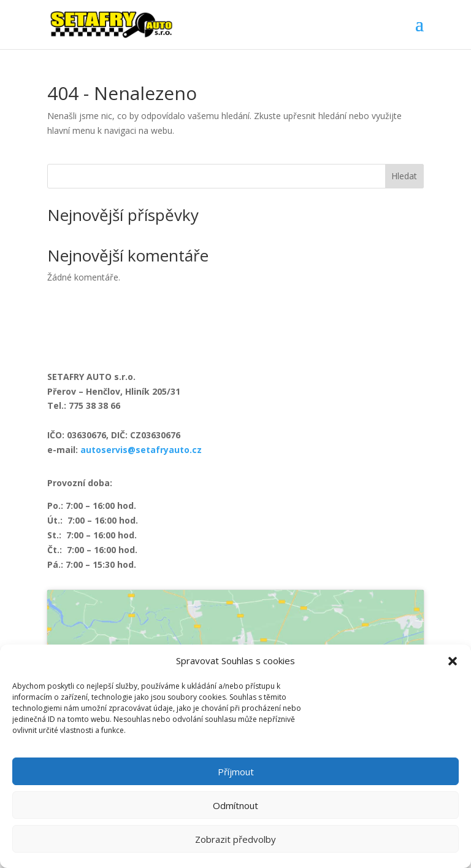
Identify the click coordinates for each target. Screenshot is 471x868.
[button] (453, 661)
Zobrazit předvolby (235, 839)
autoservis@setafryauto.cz (141, 450)
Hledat (404, 176)
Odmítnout (235, 805)
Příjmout (236, 772)
